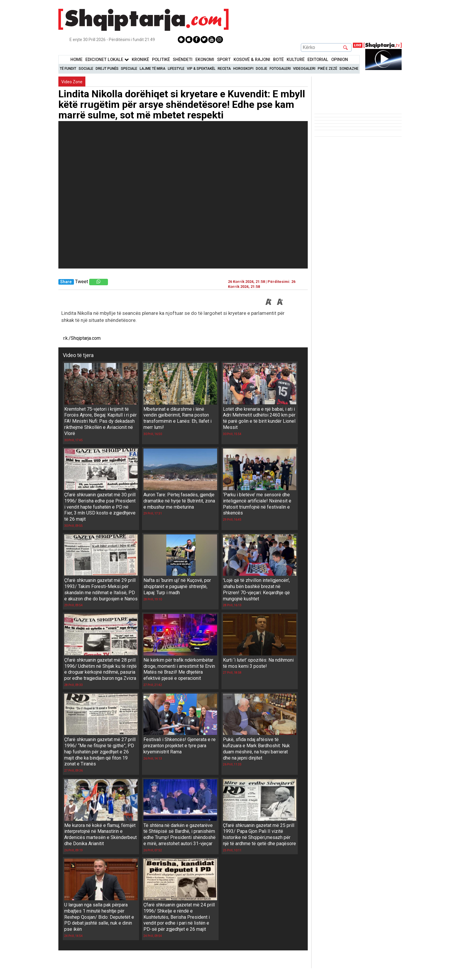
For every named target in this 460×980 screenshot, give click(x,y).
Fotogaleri (280, 69)
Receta (224, 69)
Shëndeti (183, 60)
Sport (224, 60)
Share (66, 282)
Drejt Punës (107, 69)
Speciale (129, 69)
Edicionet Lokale (107, 60)
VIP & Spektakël (201, 69)
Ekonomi (205, 60)
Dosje (262, 69)
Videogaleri (304, 69)
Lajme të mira (153, 69)
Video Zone (72, 82)
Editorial (318, 60)
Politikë (161, 60)
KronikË (140, 60)
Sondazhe (349, 69)
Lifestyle (176, 69)
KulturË (296, 60)
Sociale (86, 69)
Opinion (340, 60)
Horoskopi (243, 69)
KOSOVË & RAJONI (252, 60)
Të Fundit (68, 69)
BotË (278, 60)
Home (76, 60)
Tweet (82, 282)
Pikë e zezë (327, 69)
